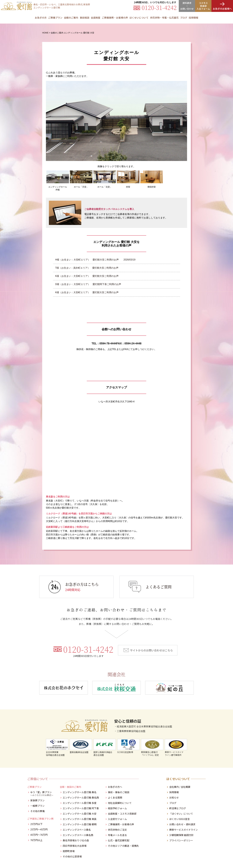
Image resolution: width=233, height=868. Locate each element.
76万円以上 (36, 840)
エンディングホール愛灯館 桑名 (80, 792)
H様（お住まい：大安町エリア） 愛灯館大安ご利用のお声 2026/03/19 (95, 260)
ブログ (173, 803)
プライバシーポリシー (181, 840)
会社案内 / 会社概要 (180, 787)
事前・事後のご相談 (119, 792)
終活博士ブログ (178, 808)
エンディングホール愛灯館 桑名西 (81, 797)
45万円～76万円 (39, 835)
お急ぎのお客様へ (222, 9)
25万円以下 (36, 824)
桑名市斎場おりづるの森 (76, 840)
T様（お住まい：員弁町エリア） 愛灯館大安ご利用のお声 (87, 268)
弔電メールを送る (117, 835)
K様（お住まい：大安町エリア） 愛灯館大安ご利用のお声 (87, 276)
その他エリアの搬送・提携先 (123, 846)
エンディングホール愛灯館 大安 (80, 814)
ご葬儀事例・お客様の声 (115, 18)
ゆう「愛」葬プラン (42, 793)
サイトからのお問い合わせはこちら (151, 650)
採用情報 (193, 18)
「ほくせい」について (181, 814)
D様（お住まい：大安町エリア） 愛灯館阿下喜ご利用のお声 (88, 284)
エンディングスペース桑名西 (78, 835)
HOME (45, 33)
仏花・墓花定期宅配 (119, 840)
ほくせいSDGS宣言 (180, 819)
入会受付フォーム (117, 819)
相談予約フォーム (117, 808)
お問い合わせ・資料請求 (182, 824)
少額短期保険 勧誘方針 (181, 835)
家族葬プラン (37, 800)
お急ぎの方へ (115, 787)
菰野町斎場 (69, 851)
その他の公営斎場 (72, 856)
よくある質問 (115, 797)
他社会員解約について (120, 803)
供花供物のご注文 (117, 830)
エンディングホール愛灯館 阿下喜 (81, 808)
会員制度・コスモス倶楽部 (122, 814)
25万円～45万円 (39, 829)
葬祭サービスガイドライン (184, 830)
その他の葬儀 (37, 811)
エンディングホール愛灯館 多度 (80, 803)
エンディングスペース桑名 (77, 830)
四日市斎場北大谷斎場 (75, 846)
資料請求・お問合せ (187, 6)
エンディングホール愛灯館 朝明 (80, 824)
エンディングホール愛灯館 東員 (80, 819)
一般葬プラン (37, 806)
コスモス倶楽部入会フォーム (203, 6)
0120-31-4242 (88, 651)
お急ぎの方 (41, 18)
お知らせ (174, 797)
